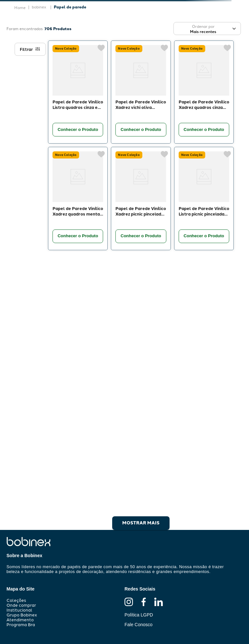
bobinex (39, 7)
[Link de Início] (20, 7)
